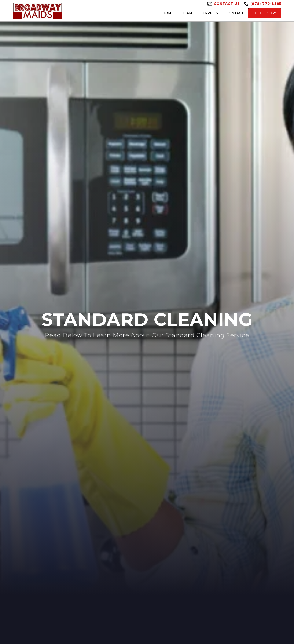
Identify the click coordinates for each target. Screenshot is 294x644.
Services (209, 13)
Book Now (265, 13)
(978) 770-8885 (266, 4)
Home (168, 13)
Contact (235, 13)
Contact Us (227, 4)
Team (187, 13)
